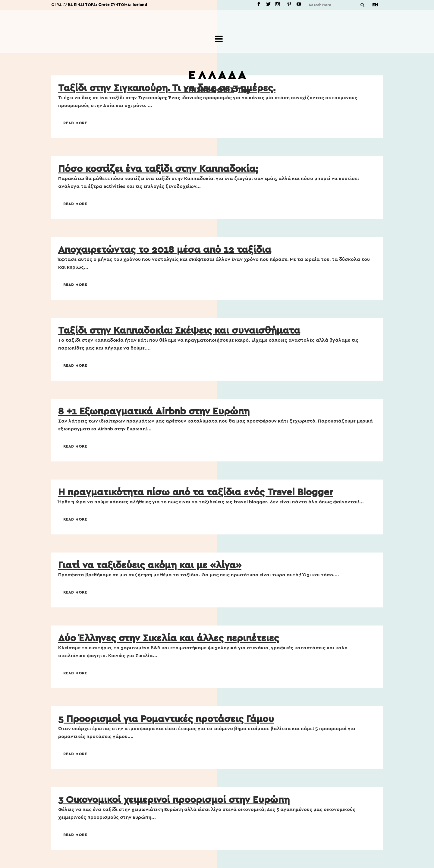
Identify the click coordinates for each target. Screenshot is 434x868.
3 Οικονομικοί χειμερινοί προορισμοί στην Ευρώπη (174, 800)
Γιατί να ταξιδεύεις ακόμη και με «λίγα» (150, 565)
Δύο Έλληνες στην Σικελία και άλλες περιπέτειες (169, 638)
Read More (75, 123)
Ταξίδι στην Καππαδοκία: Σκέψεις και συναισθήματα (179, 331)
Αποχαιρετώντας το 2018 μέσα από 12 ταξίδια (165, 250)
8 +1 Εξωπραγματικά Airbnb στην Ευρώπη (154, 411)
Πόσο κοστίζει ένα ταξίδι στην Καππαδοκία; (158, 169)
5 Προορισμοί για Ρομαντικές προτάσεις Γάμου (166, 719)
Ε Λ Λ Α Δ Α (217, 76)
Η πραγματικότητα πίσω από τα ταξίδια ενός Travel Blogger (196, 492)
